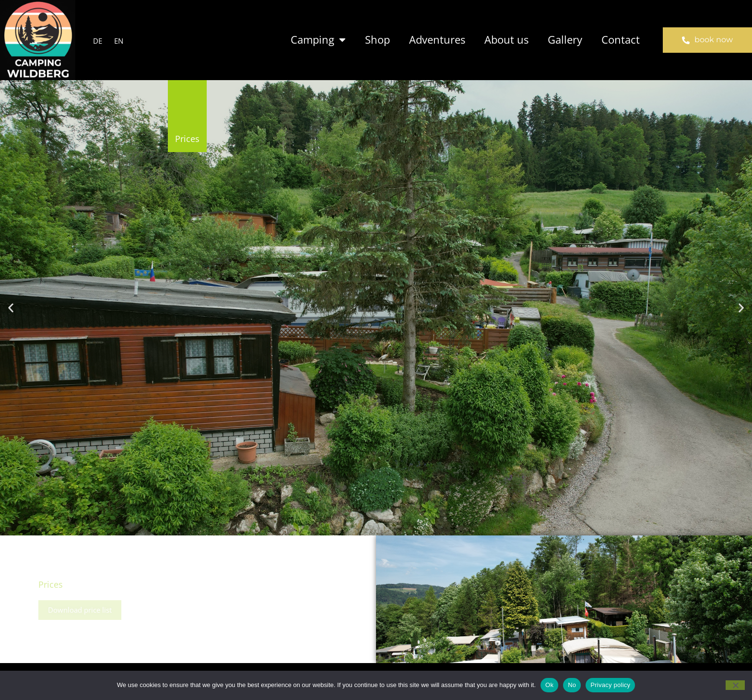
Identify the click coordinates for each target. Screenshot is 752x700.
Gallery (565, 40)
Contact (621, 40)
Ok (549, 685)
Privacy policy (610, 685)
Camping (318, 40)
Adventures (437, 40)
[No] (735, 685)
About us (506, 40)
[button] (11, 308)
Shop (377, 40)
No (572, 685)
